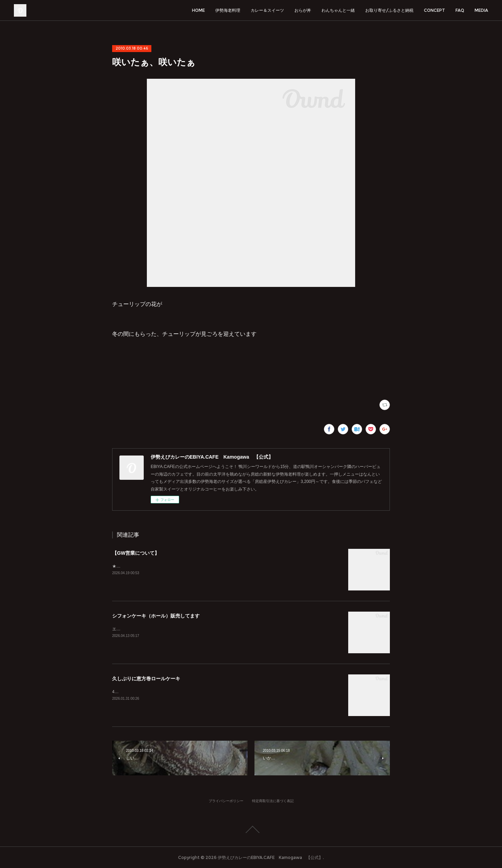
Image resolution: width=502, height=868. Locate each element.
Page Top (251, 829)
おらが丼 (303, 10)
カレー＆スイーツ (267, 10)
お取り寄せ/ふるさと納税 (389, 10)
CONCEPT (434, 10)
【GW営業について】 (136, 553)
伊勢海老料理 (228, 10)
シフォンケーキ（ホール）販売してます (156, 616)
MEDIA (481, 10)
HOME (198, 10)
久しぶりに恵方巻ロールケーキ (146, 679)
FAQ (460, 10)
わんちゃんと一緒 (338, 10)
